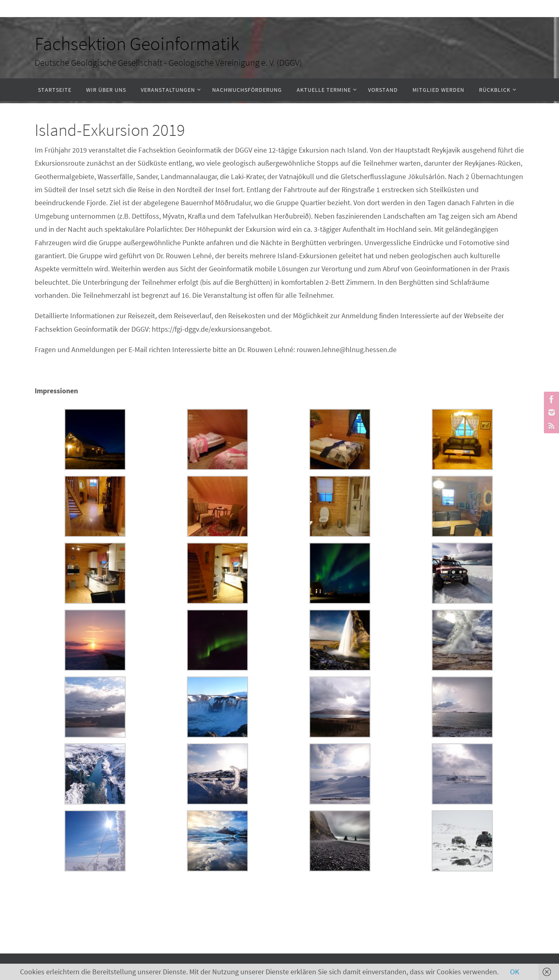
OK (515, 972)
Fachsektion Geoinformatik (137, 44)
